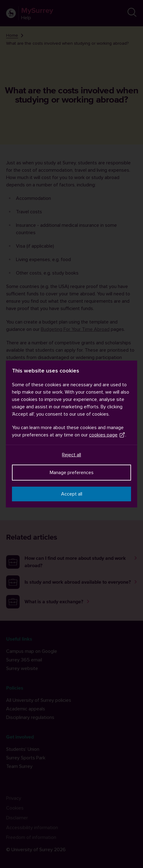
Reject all (71, 455)
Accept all (72, 494)
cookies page (107, 435)
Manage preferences (72, 473)
